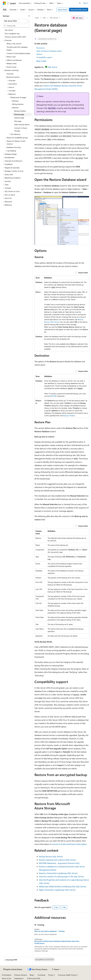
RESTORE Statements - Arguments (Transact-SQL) (59, 863)
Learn (37, 18)
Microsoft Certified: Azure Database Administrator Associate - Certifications (57, 942)
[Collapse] (29, 16)
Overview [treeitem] (10, 74)
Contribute (41, 975)
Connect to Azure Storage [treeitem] (21, 129)
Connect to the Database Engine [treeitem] (18, 53)
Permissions (41, 48)
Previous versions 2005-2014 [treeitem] (15, 37)
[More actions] (87, 18)
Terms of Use (7, 978)
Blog (31, 975)
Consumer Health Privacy (67, 975)
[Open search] (80, 3)
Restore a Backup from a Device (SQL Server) (58, 860)
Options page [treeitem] (19, 118)
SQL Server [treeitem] (9, 30)
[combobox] (16, 21)
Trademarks (18, 978)
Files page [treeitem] (18, 121)
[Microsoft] (4, 3)
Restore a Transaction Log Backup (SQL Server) (58, 873)
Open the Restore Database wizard (49, 51)
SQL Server (54, 18)
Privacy (51, 975)
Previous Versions (21, 975)
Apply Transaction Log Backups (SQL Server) (57, 890)
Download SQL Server (79, 10)
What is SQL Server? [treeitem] (14, 44)
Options (39, 54)
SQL (44, 18)
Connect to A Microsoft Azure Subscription (69, 844)
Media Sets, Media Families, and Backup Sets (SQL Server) (63, 886)
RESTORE (52, 108)
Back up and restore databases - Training (49, 931)
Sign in (86, 3)
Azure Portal (62, 10)
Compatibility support (44, 57)
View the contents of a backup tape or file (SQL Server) (61, 876)
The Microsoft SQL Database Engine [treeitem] (17, 49)
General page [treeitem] (19, 114)
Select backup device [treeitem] (22, 124)
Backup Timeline (69, 416)
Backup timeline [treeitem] (20, 111)
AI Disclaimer (7, 975)
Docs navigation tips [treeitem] (12, 33)
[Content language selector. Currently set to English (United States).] (13, 969)
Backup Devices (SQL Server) (51, 856)
